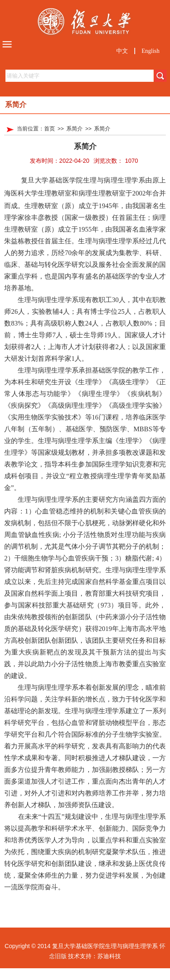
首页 (50, 129)
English (150, 51)
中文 (122, 51)
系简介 (75, 129)
